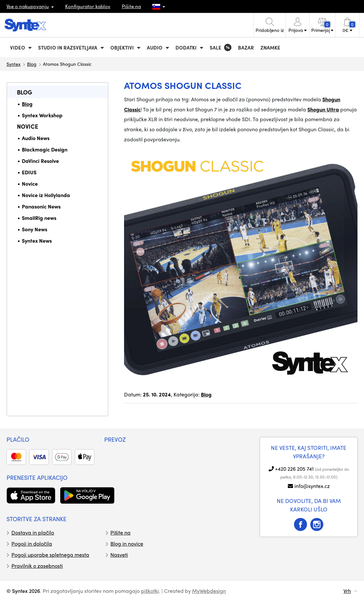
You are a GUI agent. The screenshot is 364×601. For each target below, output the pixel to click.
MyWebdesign (209, 591)
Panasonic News (41, 206)
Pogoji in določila (32, 544)
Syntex (14, 64)
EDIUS (29, 172)
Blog (32, 64)
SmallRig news (39, 218)
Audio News (36, 138)
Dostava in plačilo (33, 532)
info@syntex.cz (312, 486)
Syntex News (37, 241)
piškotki (150, 591)
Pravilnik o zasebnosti (37, 566)
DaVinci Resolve (40, 161)
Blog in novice (127, 544)
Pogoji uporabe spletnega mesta (50, 555)
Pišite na (131, 6)
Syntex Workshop (42, 115)
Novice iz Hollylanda (46, 195)
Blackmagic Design (45, 149)
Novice (28, 126)
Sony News (35, 229)
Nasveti (119, 555)
